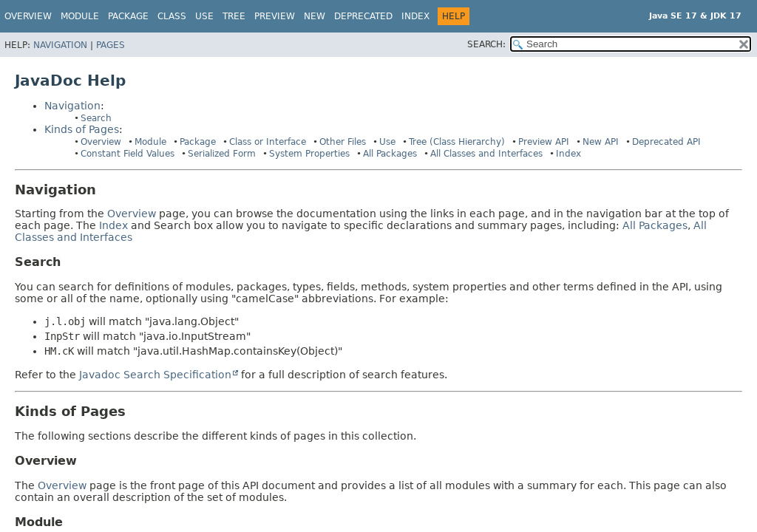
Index (415, 16)
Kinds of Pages (82, 129)
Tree (234, 16)
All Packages (390, 154)
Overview (28, 16)
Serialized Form (222, 154)
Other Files (343, 142)
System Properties (309, 154)
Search (96, 118)
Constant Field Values (128, 154)
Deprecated (363, 16)
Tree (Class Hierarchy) (457, 142)
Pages (111, 45)
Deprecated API (666, 142)
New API (601, 142)
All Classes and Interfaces (486, 154)
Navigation (60, 45)
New (315, 16)
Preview (275, 16)
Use (387, 142)
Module (150, 142)
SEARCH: (486, 44)
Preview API (544, 142)
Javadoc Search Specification (155, 375)
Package (198, 142)
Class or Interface (268, 142)
